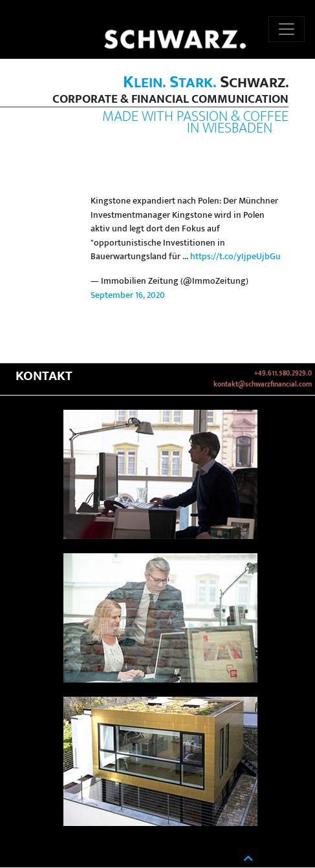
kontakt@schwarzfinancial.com (263, 385)
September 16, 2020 (128, 295)
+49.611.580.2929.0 (283, 374)
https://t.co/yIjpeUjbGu (235, 257)
